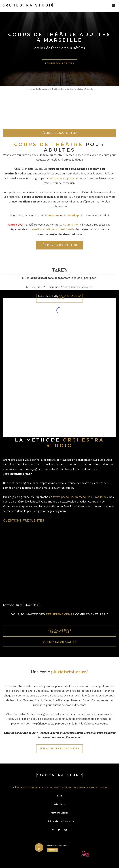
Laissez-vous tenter (60, 64)
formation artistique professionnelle (52, 256)
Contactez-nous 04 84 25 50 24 (60, 631)
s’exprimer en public (62, 205)
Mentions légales (60, 813)
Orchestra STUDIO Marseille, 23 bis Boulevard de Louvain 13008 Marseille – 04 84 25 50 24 (59, 787)
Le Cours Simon (69, 251)
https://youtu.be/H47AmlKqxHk (22, 605)
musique (54, 242)
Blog (60, 796)
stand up (73, 242)
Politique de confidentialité (60, 821)
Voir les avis (53, 850)
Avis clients (60, 804)
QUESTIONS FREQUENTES (24, 520)
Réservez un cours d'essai (60, 160)
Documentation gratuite (60, 642)
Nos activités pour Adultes (60, 749)
